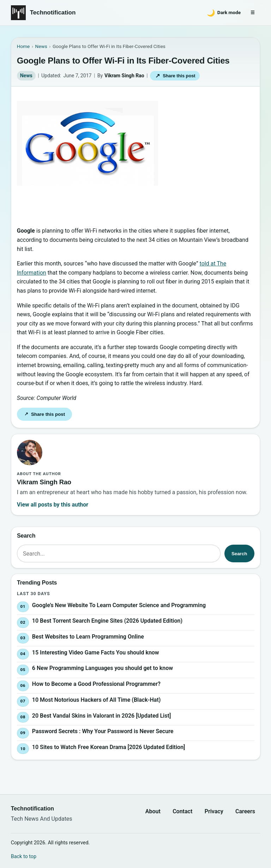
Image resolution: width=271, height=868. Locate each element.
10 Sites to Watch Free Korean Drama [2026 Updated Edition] (109, 747)
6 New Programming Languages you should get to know (103, 668)
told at (208, 264)
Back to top (24, 857)
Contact (182, 811)
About (153, 811)
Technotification (53, 13)
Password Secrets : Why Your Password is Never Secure (103, 732)
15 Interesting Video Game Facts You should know (96, 653)
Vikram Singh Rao (124, 76)
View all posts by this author (53, 505)
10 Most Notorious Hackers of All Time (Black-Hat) (97, 700)
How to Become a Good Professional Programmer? (96, 684)
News (26, 76)
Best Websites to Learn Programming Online (88, 637)
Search (239, 554)
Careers (245, 811)
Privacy (214, 811)
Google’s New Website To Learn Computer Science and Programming (119, 605)
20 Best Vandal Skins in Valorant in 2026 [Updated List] (101, 716)
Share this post (175, 76)
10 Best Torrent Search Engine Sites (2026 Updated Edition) (107, 621)
